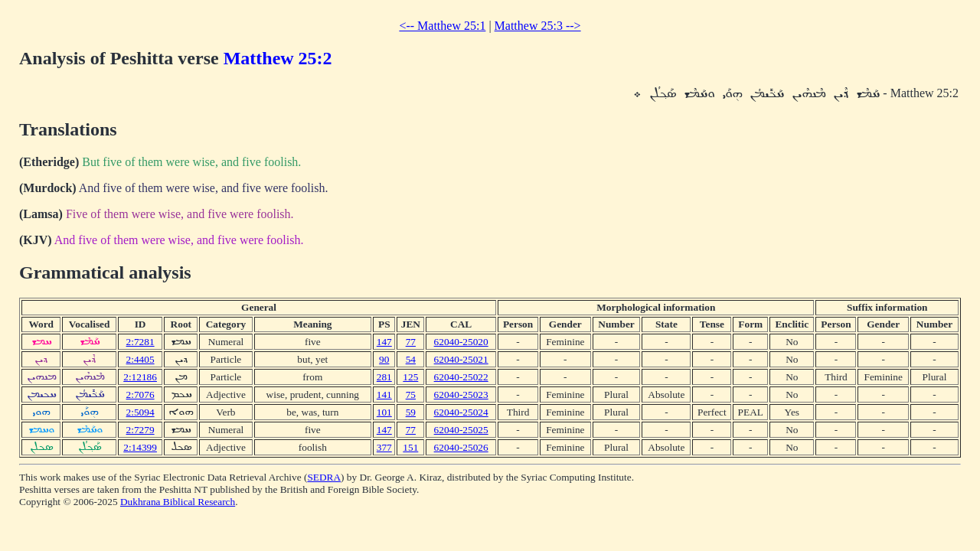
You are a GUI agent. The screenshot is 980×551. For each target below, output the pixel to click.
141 (384, 395)
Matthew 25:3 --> (538, 26)
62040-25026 (461, 447)
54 (411, 359)
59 (411, 412)
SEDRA (324, 477)
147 (384, 342)
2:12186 (140, 377)
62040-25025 (461, 430)
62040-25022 (461, 377)
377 (384, 447)
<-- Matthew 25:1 (442, 26)
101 (384, 412)
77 (411, 342)
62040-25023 (461, 395)
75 (411, 395)
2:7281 (140, 342)
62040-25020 (461, 342)
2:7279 (140, 430)
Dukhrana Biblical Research (178, 502)
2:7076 (140, 395)
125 (410, 377)
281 (384, 377)
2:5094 (140, 412)
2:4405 (140, 359)
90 (384, 359)
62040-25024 (461, 412)
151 (410, 447)
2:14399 (140, 447)
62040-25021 (461, 359)
